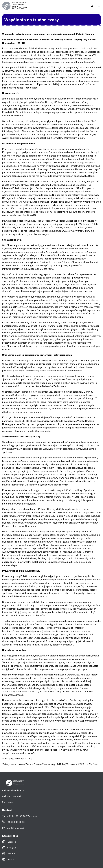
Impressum (8, 802)
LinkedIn (8, 854)
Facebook (9, 842)
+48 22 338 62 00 (13, 822)
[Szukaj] (92, 6)
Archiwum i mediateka (13, 790)
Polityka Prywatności (12, 796)
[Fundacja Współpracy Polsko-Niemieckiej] (15, 6)
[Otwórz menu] (99, 6)
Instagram (9, 848)
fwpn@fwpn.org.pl (13, 828)
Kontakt (7, 810)
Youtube (8, 859)
